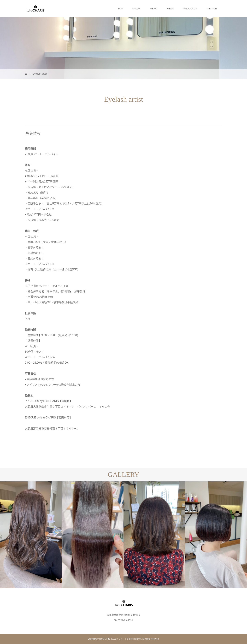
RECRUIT (212, 9)
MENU (153, 9)
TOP (120, 9)
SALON (136, 9)
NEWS (170, 9)
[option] (31, 535)
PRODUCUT (190, 9)
